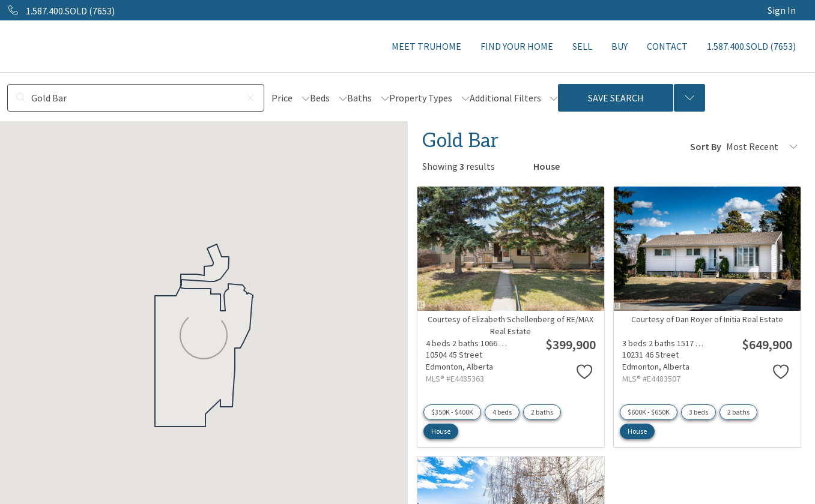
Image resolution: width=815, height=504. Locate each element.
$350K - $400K (452, 412)
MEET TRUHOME (426, 46)
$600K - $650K (649, 412)
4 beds (502, 412)
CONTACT (667, 46)
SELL (582, 46)
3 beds (698, 412)
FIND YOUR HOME (517, 46)
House (441, 431)
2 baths (542, 412)
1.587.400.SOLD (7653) (751, 46)
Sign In (782, 10)
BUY (620, 46)
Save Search (616, 98)
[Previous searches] (689, 98)
